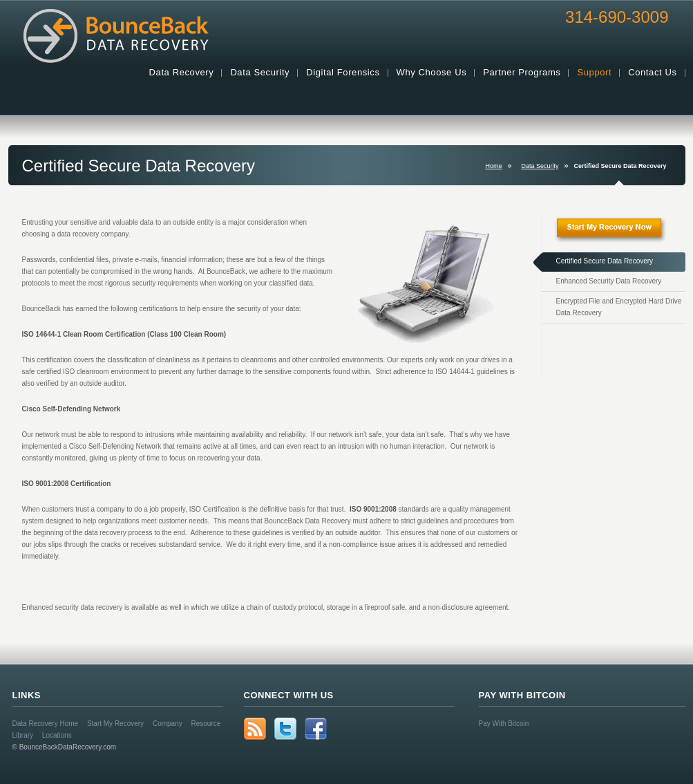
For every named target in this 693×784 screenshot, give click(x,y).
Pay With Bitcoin (504, 724)
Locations (57, 735)
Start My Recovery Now (620, 234)
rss (255, 729)
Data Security (540, 166)
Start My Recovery (115, 724)
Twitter (285, 729)
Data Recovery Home (46, 724)
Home (493, 166)
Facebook (316, 729)
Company (168, 724)
